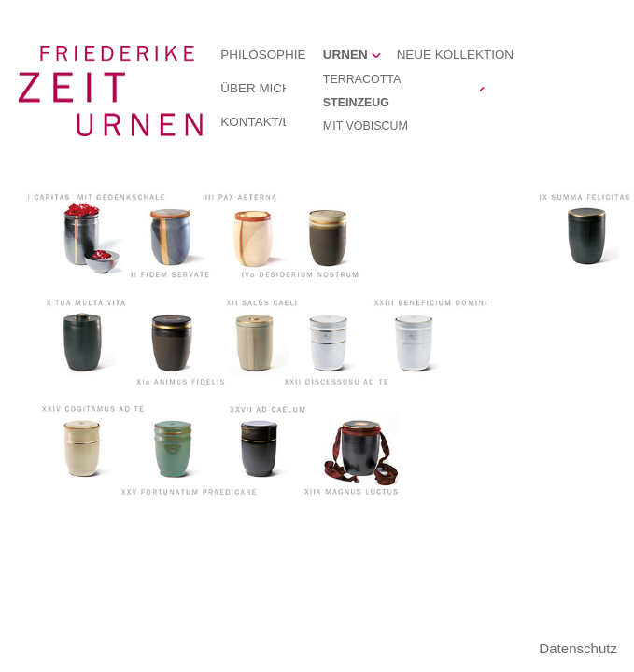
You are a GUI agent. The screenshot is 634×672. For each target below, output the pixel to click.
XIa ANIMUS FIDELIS (169, 340)
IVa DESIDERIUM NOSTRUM (331, 237)
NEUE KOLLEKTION (455, 55)
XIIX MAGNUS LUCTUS (359, 448)
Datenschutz (578, 648)
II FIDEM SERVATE (169, 237)
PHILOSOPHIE (263, 55)
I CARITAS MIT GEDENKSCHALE (85, 237)
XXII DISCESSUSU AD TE (331, 340)
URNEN (345, 55)
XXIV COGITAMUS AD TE (85, 448)
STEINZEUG (356, 103)
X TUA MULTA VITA (85, 340)
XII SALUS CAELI (258, 340)
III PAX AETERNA (258, 237)
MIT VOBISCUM (366, 126)
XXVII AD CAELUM (260, 448)
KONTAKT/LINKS (269, 122)
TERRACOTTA (362, 79)
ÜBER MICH (255, 88)
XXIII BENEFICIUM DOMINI (417, 340)
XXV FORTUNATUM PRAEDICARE (169, 448)
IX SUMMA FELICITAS (586, 237)
